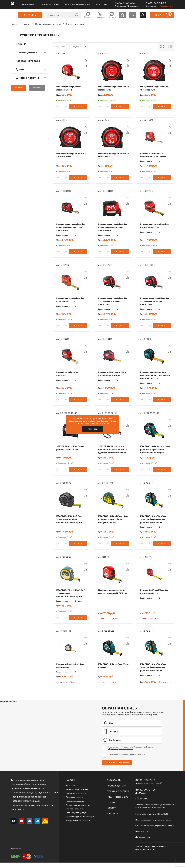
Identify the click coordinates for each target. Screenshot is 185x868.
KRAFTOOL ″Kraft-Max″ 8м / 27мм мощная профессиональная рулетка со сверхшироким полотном (71, 595)
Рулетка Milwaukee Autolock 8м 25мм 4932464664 (113, 375)
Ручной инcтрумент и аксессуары (80, 822)
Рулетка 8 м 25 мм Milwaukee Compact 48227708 (155, 226)
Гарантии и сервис (118, 802)
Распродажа (71, 791)
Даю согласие (127, 760)
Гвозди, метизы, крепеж (76, 799)
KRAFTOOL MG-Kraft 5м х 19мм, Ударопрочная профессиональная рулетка (71, 521)
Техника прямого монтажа (77, 795)
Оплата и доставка (118, 797)
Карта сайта (16, 854)
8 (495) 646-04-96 (156, 3)
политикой (104, 423)
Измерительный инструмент (78, 826)
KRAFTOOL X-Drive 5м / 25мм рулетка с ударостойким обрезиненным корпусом (156, 451)
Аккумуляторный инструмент (78, 810)
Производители (116, 791)
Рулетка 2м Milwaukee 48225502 (68, 375)
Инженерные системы (75, 806)
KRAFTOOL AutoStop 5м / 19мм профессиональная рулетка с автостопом (154, 521)
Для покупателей (50, 4)
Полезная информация (78, 4)
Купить (78, 107)
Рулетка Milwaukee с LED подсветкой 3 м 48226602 (154, 155)
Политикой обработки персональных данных (131, 753)
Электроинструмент (74, 814)
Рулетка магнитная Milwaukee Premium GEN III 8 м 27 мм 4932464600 (72, 228)
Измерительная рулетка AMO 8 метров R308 (72, 155)
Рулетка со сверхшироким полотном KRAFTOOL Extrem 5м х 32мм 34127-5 (156, 376)
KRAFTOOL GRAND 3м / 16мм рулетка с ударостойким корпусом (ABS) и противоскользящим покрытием (113, 521)
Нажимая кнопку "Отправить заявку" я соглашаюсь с (131, 753)
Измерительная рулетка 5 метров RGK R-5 (70, 88)
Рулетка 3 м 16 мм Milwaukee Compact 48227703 (71, 301)
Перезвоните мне (167, 6)
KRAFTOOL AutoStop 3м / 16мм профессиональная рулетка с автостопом (154, 669)
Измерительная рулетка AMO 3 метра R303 (114, 155)
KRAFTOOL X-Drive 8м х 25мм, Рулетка (111, 668)
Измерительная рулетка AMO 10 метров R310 (155, 88)
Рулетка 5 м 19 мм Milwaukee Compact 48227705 (155, 593)
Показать (18, 88)
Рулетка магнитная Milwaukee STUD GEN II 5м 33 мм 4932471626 (155, 302)
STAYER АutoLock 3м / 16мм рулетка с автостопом (71, 449)
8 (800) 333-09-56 (125, 3)
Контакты (101, 4)
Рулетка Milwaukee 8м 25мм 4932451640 (71, 668)
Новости (112, 813)
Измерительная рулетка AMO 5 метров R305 (114, 88)
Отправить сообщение (117, 768)
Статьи (111, 808)
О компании (28, 4)
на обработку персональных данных (132, 760)
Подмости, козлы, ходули (76, 818)
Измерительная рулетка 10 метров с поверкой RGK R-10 (113, 593)
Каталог (71, 785)
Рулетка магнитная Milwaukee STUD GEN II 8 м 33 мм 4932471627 (113, 302)
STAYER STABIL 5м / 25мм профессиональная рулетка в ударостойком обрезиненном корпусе (114, 451)
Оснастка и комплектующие (78, 802)
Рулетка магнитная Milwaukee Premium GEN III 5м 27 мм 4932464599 (113, 228)
